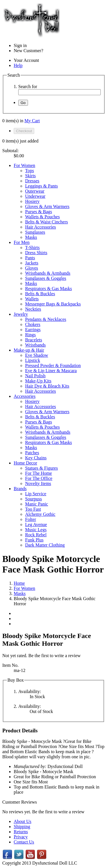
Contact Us (24, 842)
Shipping (22, 827)
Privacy (21, 837)
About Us (23, 821)
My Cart (32, 121)
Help (18, 65)
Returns (21, 832)
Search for (28, 86)
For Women (24, 588)
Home (19, 583)
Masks (20, 593)
